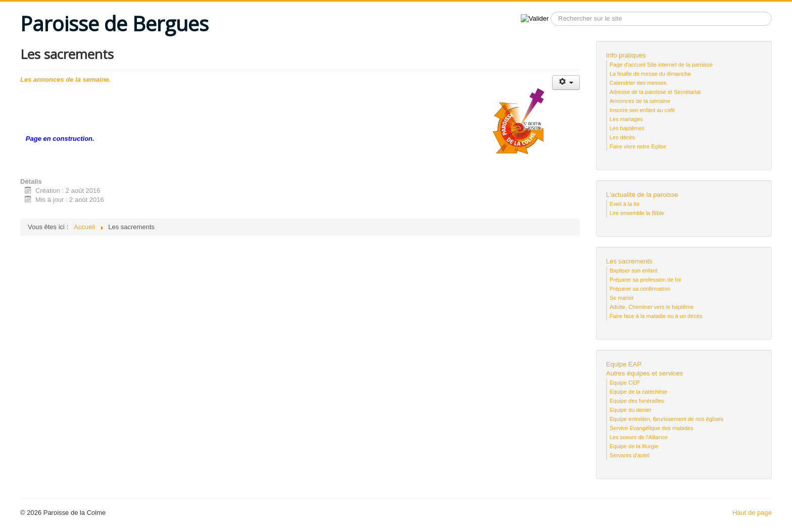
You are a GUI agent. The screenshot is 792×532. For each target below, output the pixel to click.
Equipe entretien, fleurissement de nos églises (666, 419)
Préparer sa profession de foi (645, 280)
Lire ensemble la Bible (637, 213)
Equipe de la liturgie (634, 446)
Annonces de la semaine (640, 101)
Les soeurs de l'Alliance (639, 437)
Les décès (622, 137)
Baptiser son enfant (634, 271)
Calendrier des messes (638, 83)
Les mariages (626, 119)
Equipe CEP (625, 383)
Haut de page (752, 513)
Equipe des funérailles (637, 401)
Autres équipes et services (645, 373)
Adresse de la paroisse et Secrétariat (655, 92)
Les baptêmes (627, 128)
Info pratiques (626, 55)
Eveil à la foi (625, 204)
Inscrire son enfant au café (642, 110)
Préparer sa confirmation (640, 289)
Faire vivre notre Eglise (638, 146)
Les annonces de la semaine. (65, 79)
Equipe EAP (624, 364)
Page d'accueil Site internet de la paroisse (661, 65)
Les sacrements (629, 261)
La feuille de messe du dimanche (650, 74)
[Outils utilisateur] (566, 83)
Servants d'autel (630, 455)
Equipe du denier (631, 410)
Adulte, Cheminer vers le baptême (652, 307)
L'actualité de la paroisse (642, 195)
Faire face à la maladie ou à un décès (656, 316)
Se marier (622, 298)
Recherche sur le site (549, 12)
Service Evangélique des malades (652, 428)
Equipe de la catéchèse (638, 392)
